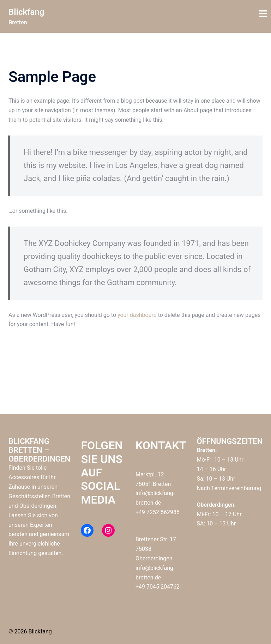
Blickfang (26, 12)
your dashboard (137, 315)
